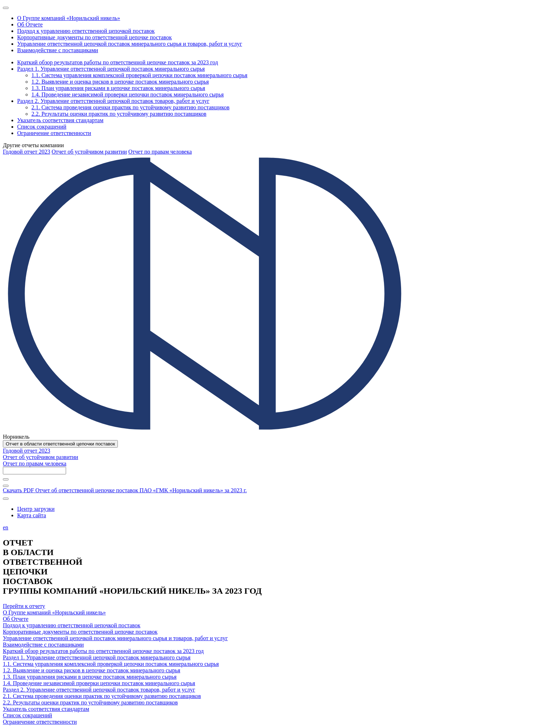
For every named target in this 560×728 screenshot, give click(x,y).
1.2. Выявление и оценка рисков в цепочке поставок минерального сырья (92, 670)
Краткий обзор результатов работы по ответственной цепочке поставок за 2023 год (103, 651)
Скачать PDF (125, 490)
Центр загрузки (36, 509)
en (6, 527)
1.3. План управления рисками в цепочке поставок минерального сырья (90, 677)
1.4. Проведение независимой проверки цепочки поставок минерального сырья (99, 683)
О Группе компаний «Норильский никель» (54, 612)
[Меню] (6, 8)
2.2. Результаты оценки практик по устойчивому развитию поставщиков (90, 702)
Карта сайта (32, 515)
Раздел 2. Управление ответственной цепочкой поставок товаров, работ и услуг (99, 690)
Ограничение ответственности (40, 722)
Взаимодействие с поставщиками (43, 645)
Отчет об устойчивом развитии (89, 152)
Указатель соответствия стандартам (46, 709)
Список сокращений (27, 715)
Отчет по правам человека (160, 152)
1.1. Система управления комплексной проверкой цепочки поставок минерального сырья (111, 664)
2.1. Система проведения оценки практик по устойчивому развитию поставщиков (102, 696)
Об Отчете (16, 619)
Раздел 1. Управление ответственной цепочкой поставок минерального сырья (97, 657)
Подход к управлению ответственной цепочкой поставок (72, 625)
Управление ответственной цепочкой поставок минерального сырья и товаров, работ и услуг (115, 638)
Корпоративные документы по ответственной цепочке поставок (80, 632)
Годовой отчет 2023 (26, 152)
